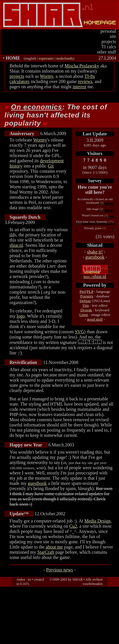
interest (80, 87)
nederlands (65, 58)
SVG (79, 332)
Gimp (84, 315)
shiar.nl (95, 276)
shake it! (95, 252)
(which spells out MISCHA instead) (90, 342)
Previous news (60, 570)
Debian (85, 301)
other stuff (107, 52)
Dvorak (86, 310)
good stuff (95, 319)
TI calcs (109, 47)
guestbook (95, 257)
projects (109, 42)
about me (54, 547)
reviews (85, 81)
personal (108, 31)
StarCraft (46, 552)
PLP (90, 291)
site (113, 36)
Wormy (47, 76)
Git (51, 166)
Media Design (97, 521)
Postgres (87, 296)
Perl (82, 291)
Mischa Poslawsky (82, 66)
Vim (86, 305)
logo (21, 316)
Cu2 (73, 526)
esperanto (46, 58)
